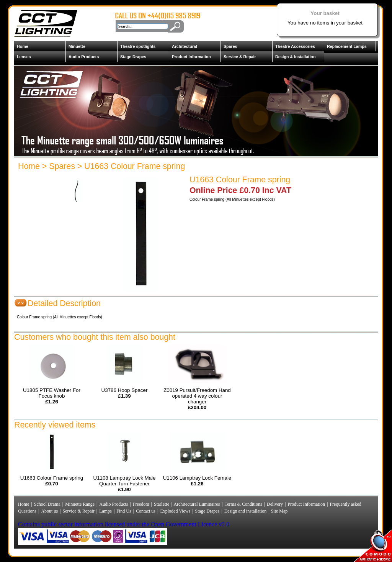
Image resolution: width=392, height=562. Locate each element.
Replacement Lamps (347, 46)
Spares (230, 46)
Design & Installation (295, 57)
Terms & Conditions (243, 504)
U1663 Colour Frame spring (135, 166)
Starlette (162, 504)
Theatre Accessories (295, 46)
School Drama (47, 504)
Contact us (146, 511)
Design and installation (246, 511)
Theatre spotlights (138, 46)
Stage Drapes (133, 57)
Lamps (105, 511)
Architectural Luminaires (197, 504)
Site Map (279, 511)
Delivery (275, 504)
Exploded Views (175, 511)
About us (49, 511)
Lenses (24, 57)
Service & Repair (240, 57)
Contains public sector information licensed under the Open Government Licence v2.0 (124, 524)
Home (23, 46)
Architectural (185, 46)
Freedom (141, 504)
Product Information (191, 57)
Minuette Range (80, 504)
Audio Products (84, 57)
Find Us (124, 511)
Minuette (77, 46)
